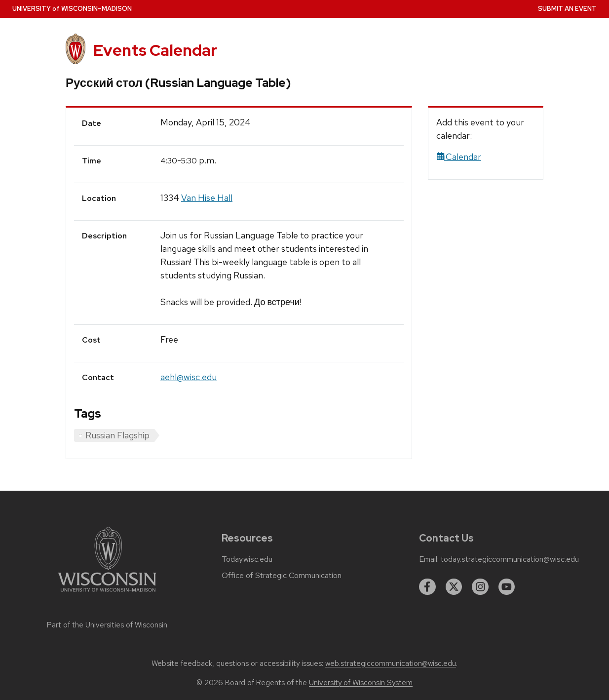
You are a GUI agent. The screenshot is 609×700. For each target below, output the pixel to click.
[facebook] (427, 587)
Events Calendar (155, 50)
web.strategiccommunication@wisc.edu (391, 663)
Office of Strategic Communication (282, 576)
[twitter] (454, 587)
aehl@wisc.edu (189, 377)
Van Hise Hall (207, 198)
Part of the (107, 625)
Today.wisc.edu (247, 559)
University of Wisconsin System (361, 683)
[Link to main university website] (107, 594)
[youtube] (507, 587)
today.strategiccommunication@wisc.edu (510, 559)
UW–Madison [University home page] (72, 9)
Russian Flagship (117, 435)
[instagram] (480, 587)
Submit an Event (567, 9)
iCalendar (459, 157)
